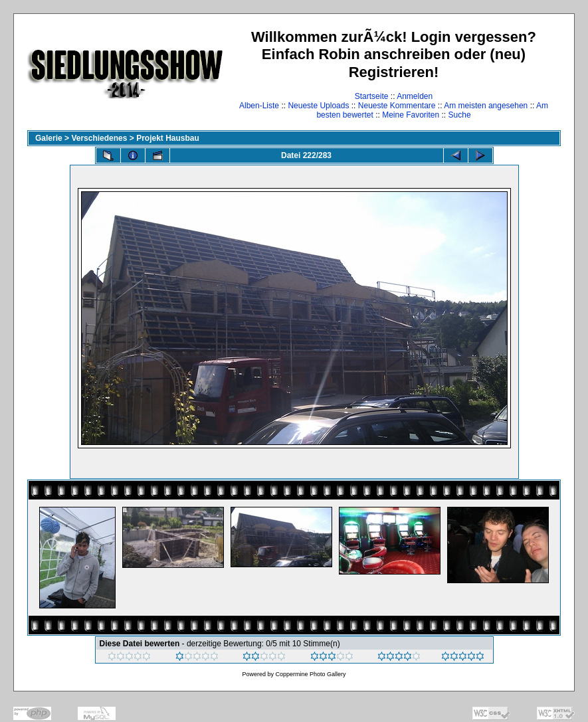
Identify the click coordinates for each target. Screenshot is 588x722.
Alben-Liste (259, 106)
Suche (460, 115)
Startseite (372, 96)
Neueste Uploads (318, 106)
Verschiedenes (99, 138)
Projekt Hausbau (168, 138)
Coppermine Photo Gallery (310, 674)
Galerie (49, 138)
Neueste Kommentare (397, 106)
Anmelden (415, 96)
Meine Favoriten (411, 115)
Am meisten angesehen (486, 106)
